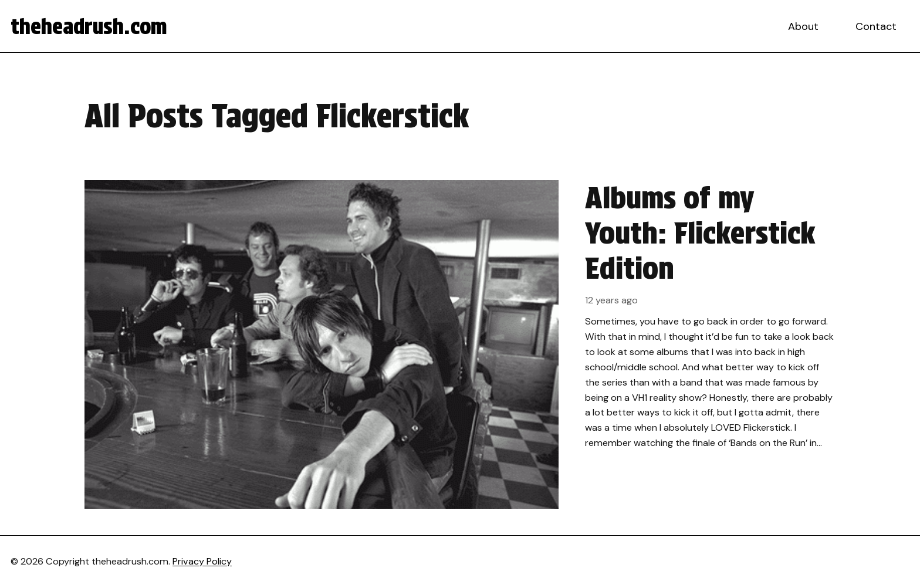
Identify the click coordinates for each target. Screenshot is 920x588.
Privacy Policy (202, 561)
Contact (876, 26)
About (803, 26)
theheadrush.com (89, 26)
